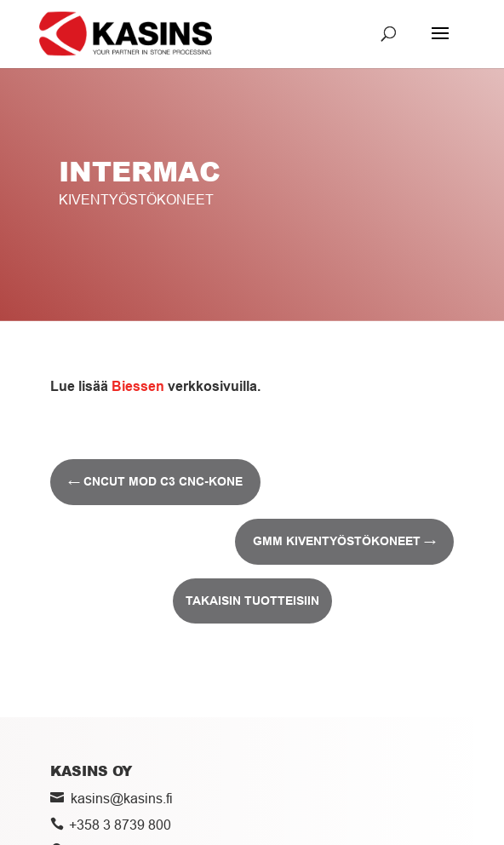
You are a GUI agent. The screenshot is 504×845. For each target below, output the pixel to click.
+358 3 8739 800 (120, 825)
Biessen (138, 386)
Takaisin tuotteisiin (252, 601)
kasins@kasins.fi (122, 798)
